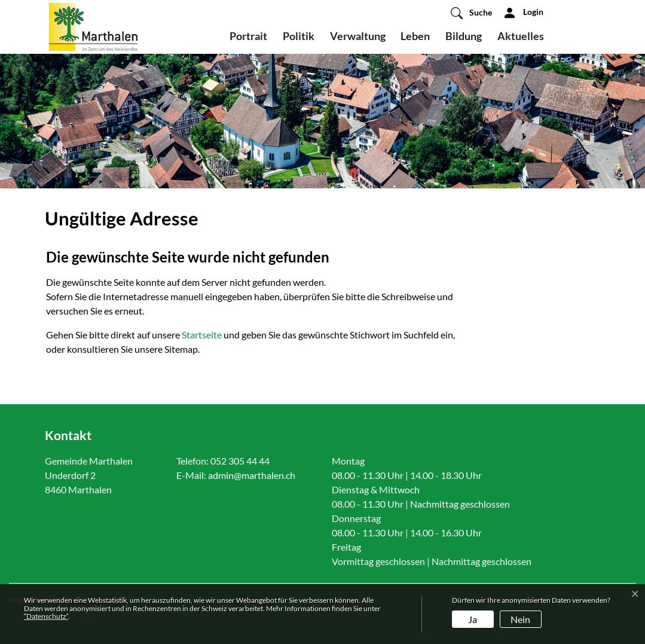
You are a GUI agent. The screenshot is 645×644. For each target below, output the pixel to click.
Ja (473, 619)
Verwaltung (358, 36)
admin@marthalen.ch (252, 475)
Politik (299, 36)
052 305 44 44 (240, 461)
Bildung (464, 36)
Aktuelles (521, 36)
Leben (415, 36)
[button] (471, 13)
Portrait (248, 36)
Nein (520, 619)
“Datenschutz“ (46, 616)
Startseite (202, 335)
